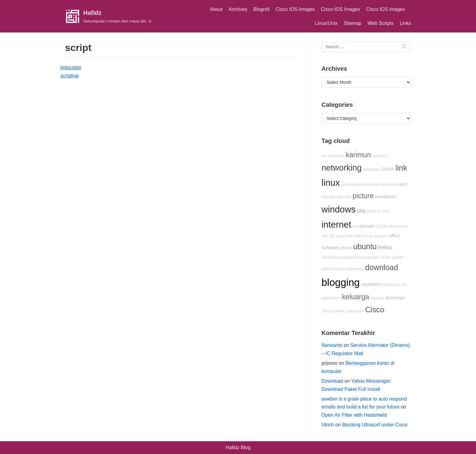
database (371, 169)
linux (331, 183)
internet (336, 224)
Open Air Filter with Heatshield (354, 415)
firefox (385, 247)
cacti (402, 184)
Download (332, 381)
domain (367, 226)
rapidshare (331, 298)
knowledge (369, 257)
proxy (346, 247)
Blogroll (262, 9)
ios (324, 156)
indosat (374, 211)
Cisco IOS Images (295, 9)
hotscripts (71, 68)
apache (381, 236)
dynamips (395, 298)
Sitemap (353, 23)
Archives (238, 9)
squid (341, 236)
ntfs (325, 236)
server (385, 257)
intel (358, 236)
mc (404, 285)
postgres (350, 257)
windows (338, 209)
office (394, 236)
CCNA (388, 169)
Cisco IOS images (386, 9)
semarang (355, 269)
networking (342, 168)
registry (377, 298)
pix (391, 226)
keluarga (355, 297)
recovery (380, 156)
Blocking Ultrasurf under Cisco (375, 425)
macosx (328, 197)
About (216, 9)
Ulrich (328, 425)
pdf (350, 236)
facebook (388, 184)
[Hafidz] (108, 16)
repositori (371, 284)
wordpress (386, 197)
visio (326, 269)
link (401, 168)
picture (363, 196)
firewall (401, 226)
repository (369, 184)
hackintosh (331, 257)
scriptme (70, 76)
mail (385, 211)
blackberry (391, 285)
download (382, 267)
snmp (368, 236)
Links (405, 23)
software (330, 247)
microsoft (336, 156)
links (326, 311)
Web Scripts (381, 23)
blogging (341, 282)
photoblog (350, 184)
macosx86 (355, 311)
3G (332, 236)
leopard (338, 269)
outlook (337, 311)
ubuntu (365, 246)
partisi (398, 257)
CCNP (382, 226)
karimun (358, 155)
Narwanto (332, 345)
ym (355, 226)
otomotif (344, 197)
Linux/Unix (326, 23)
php (361, 211)
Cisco (375, 310)
